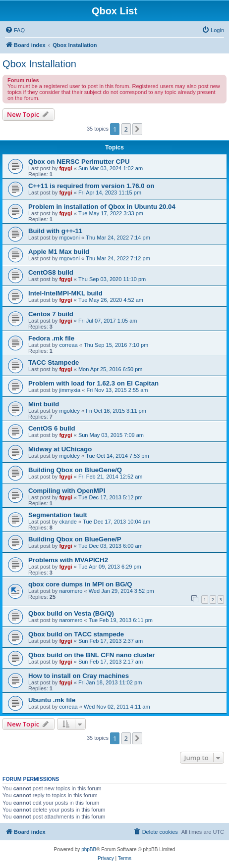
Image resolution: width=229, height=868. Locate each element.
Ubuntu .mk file (52, 700)
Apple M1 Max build (59, 252)
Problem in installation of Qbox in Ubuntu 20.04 (102, 207)
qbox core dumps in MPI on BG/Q (80, 584)
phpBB (89, 849)
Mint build (44, 404)
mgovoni (69, 238)
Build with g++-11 (55, 231)
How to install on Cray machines (79, 676)
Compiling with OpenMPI (67, 491)
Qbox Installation (39, 64)
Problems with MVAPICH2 (68, 560)
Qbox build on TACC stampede (76, 634)
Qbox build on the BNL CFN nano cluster (91, 655)
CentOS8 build (51, 272)
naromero (71, 591)
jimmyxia (70, 390)
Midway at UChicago (60, 449)
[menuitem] (15, 30)
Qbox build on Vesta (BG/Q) (71, 613)
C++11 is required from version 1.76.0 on (91, 186)
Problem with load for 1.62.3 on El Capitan (93, 383)
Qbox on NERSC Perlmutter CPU (79, 162)
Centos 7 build (51, 314)
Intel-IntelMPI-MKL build (65, 293)
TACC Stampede (54, 362)
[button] (137, 129)
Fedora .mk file (51, 338)
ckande (68, 522)
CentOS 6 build (52, 428)
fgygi (65, 168)
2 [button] (126, 129)
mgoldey (69, 411)
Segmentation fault (58, 515)
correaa (68, 345)
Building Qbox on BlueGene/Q (75, 470)
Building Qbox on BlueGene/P (75, 539)
